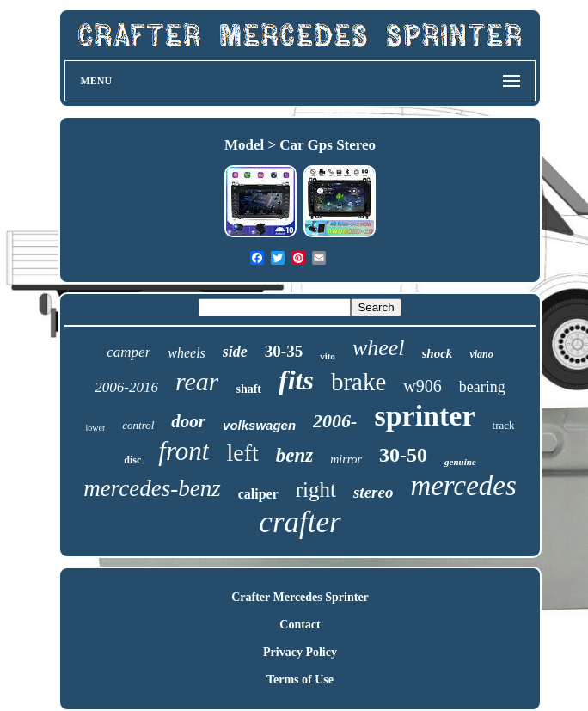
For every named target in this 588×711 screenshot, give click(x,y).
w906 (422, 386)
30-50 (403, 455)
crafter (300, 522)
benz (294, 455)
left (242, 453)
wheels (187, 353)
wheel (379, 348)
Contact (300, 625)
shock (438, 353)
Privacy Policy (300, 652)
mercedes (463, 486)
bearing (482, 387)
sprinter (424, 416)
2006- (335, 421)
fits (296, 380)
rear (197, 381)
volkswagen (259, 425)
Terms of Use (300, 680)
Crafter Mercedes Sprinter (300, 597)
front (184, 451)
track (504, 425)
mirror (346, 460)
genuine (460, 462)
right (316, 490)
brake (358, 382)
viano (481, 354)
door (188, 421)
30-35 (284, 351)
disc (132, 460)
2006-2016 (126, 387)
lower (96, 428)
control (138, 425)
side (235, 352)
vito (328, 356)
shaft (248, 389)
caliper (258, 494)
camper (129, 352)
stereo (373, 492)
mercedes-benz (152, 488)
